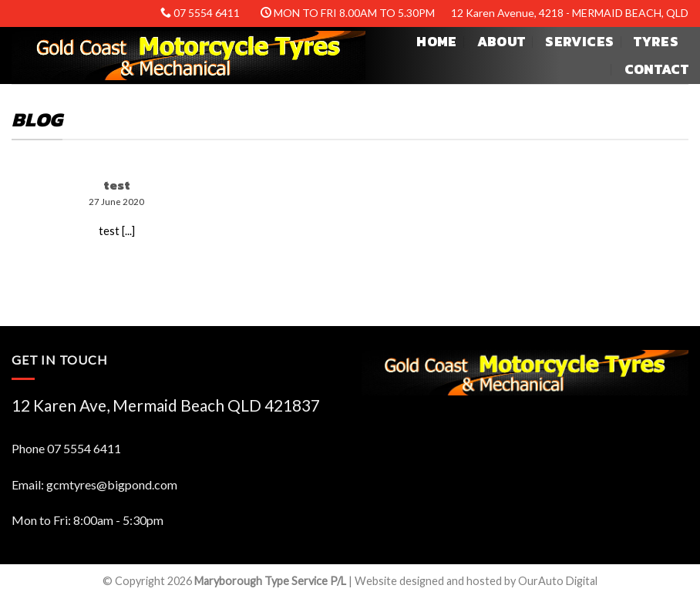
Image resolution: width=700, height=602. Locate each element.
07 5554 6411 (84, 448)
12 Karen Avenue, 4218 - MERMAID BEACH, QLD (570, 13)
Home (436, 42)
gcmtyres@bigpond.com (112, 484)
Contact (656, 69)
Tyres (656, 42)
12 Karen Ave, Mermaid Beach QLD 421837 (166, 405)
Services (579, 42)
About (501, 42)
